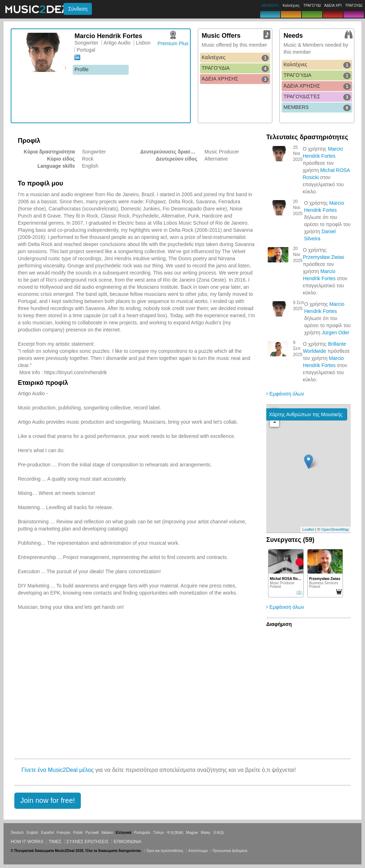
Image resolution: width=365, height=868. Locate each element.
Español (47, 833)
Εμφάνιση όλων (285, 394)
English (32, 833)
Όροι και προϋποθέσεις (165, 851)
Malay (205, 833)
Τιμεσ (55, 842)
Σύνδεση (78, 9)
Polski (78, 833)
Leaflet (308, 529)
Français (63, 833)
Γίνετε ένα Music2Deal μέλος (58, 770)
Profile (82, 69)
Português (142, 833)
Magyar (192, 833)
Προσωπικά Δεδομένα (230, 851)
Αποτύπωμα (198, 851)
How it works (27, 842)
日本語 (219, 833)
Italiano (107, 833)
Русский (92, 833)
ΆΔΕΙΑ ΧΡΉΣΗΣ (235, 79)
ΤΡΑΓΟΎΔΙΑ (235, 68)
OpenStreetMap (335, 529)
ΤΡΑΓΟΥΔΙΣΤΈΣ (317, 97)
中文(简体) (175, 833)
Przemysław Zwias (324, 257)
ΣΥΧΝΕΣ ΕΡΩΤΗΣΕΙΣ (88, 842)
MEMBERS (317, 108)
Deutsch (17, 833)
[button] (48, 801)
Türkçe (158, 833)
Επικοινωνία (128, 842)
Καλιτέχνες (235, 58)
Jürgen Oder (335, 333)
